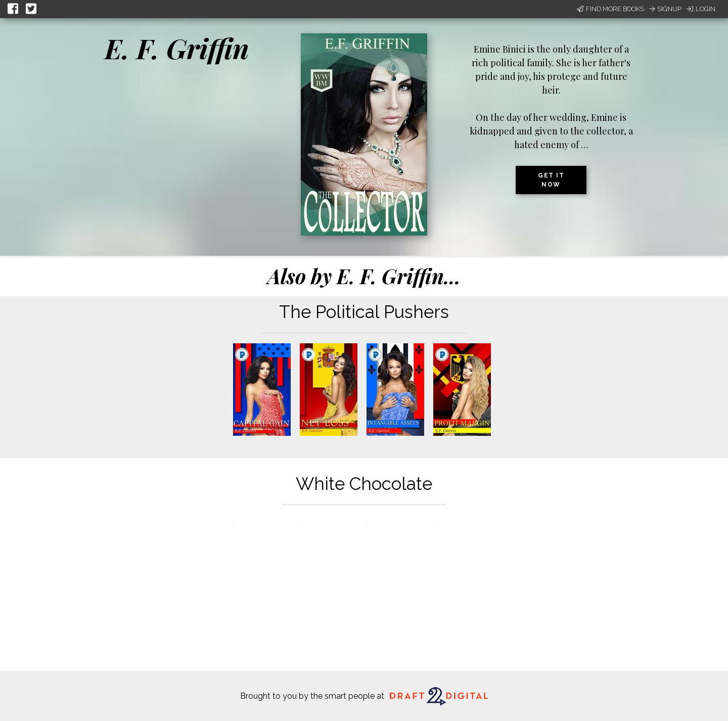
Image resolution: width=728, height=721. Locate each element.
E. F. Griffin (177, 48)
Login (701, 9)
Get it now (551, 180)
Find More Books (610, 9)
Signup (665, 9)
